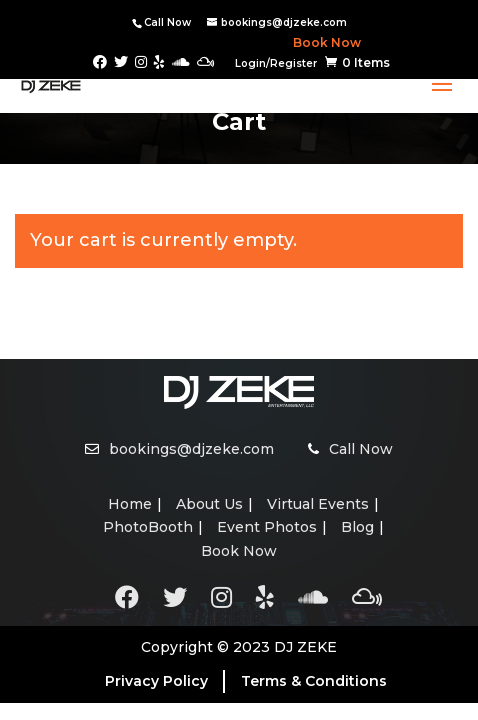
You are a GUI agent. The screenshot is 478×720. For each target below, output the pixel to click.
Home (130, 504)
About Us (209, 504)
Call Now (167, 22)
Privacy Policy (156, 681)
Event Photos (267, 527)
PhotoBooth (148, 527)
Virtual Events (318, 504)
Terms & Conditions (314, 681)
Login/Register (276, 64)
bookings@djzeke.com (191, 449)
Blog (357, 527)
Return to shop (115, 329)
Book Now (323, 42)
